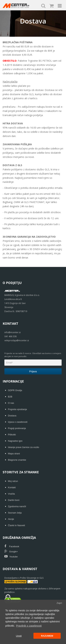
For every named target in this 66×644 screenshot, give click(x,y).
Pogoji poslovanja (17, 428)
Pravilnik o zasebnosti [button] (29, 626)
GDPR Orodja (15, 390)
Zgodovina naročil (17, 506)
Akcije (11, 519)
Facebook (12, 546)
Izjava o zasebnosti (18, 422)
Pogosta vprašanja (17, 409)
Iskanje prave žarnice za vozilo (23, 447)
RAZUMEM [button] (47, 636)
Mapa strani (14, 454)
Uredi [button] (19, 636)
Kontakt (12, 487)
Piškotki (12, 435)
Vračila (11, 494)
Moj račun (13, 481)
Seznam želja (15, 513)
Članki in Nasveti (16, 525)
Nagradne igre (15, 441)
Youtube (11, 557)
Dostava (12, 416)
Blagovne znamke (17, 460)
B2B (10, 397)
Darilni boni (14, 500)
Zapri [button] (59, 603)
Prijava (33, 371)
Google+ (11, 552)
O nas (11, 403)
